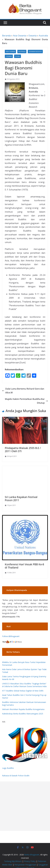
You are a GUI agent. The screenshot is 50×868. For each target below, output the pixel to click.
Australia (43, 36)
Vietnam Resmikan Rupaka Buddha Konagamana (23, 709)
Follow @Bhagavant (11, 636)
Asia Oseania (20, 36)
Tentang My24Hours (13, 861)
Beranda (6, 36)
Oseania (32, 36)
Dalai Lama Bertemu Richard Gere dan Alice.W (23, 391)
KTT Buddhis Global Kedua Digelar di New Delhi (23, 691)
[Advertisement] (25, 806)
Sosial (18, 56)
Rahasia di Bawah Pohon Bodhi (16, 776)
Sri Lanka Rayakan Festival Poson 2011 (21, 499)
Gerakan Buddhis (35, 52)
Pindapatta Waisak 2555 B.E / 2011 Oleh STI (23, 450)
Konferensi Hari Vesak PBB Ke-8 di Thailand (24, 566)
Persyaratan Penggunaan (25, 865)
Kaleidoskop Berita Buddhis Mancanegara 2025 (23, 714)
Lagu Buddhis (8, 768)
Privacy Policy (30, 861)
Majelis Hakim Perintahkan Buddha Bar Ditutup (26, 401)
